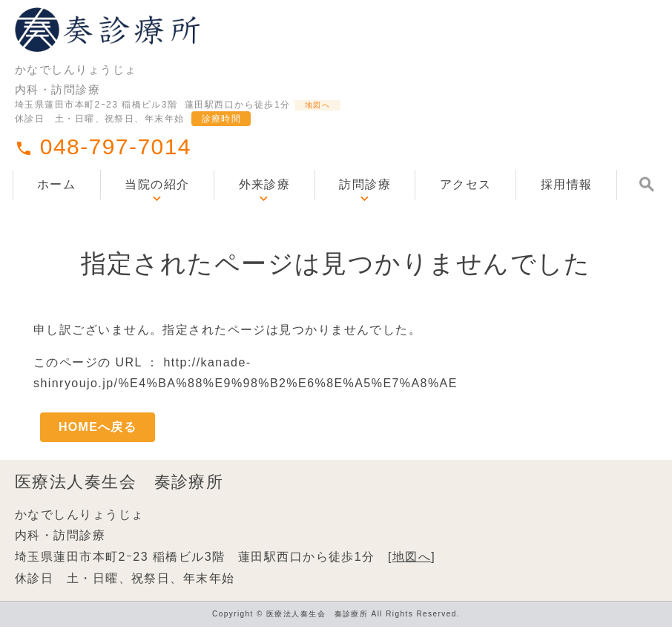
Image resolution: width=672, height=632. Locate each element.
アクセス (466, 204)
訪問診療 (365, 204)
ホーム (56, 204)
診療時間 (222, 138)
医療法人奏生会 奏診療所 (119, 487)
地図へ (327, 121)
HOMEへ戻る (98, 429)
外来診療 (265, 204)
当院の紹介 (157, 204)
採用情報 (567, 204)
